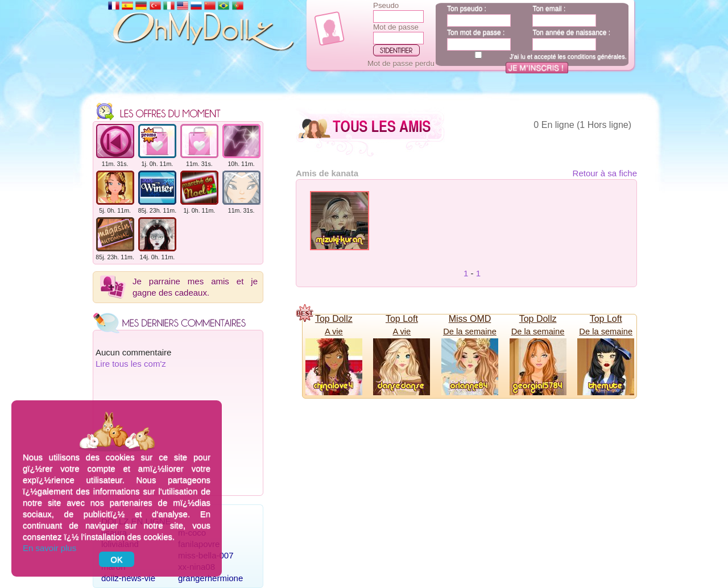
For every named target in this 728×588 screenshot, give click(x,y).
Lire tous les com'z (131, 364)
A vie (334, 332)
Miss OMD (470, 319)
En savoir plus (49, 548)
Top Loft (402, 319)
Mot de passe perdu (401, 63)
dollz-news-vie (128, 578)
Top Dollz (334, 319)
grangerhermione (210, 578)
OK (117, 559)
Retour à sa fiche (605, 173)
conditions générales (596, 56)
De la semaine (470, 332)
